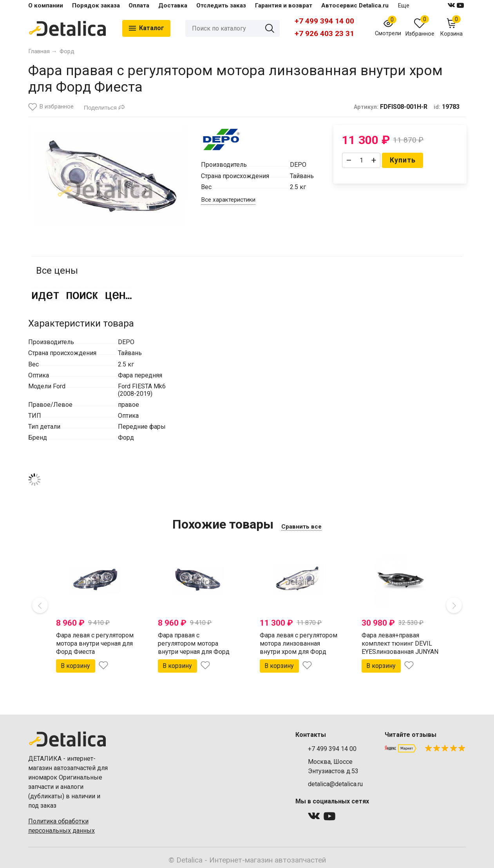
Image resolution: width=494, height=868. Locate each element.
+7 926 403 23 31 (324, 33)
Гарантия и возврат (284, 5)
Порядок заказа (96, 5)
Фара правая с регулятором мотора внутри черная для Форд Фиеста (194, 647)
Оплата (139, 5)
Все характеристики (228, 200)
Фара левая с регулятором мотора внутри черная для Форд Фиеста (95, 643)
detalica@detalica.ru (335, 784)
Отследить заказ (221, 5)
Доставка (173, 5)
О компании (46, 5)
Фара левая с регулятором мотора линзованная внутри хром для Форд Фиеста (299, 647)
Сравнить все (301, 527)
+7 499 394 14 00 (324, 21)
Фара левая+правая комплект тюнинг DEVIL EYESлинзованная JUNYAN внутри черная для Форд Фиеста (400, 651)
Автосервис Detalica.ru (355, 5)
